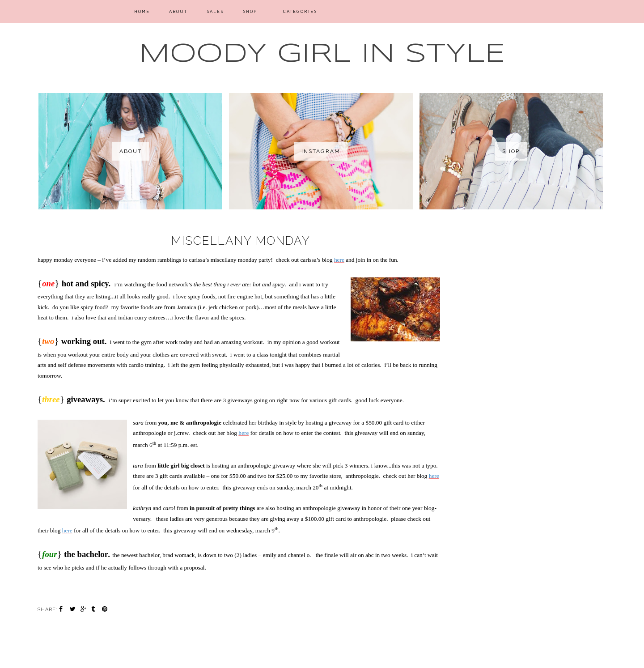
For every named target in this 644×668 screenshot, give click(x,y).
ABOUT (178, 11)
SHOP (250, 11)
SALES (215, 11)
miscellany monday (241, 241)
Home (142, 11)
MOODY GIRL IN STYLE (322, 54)
